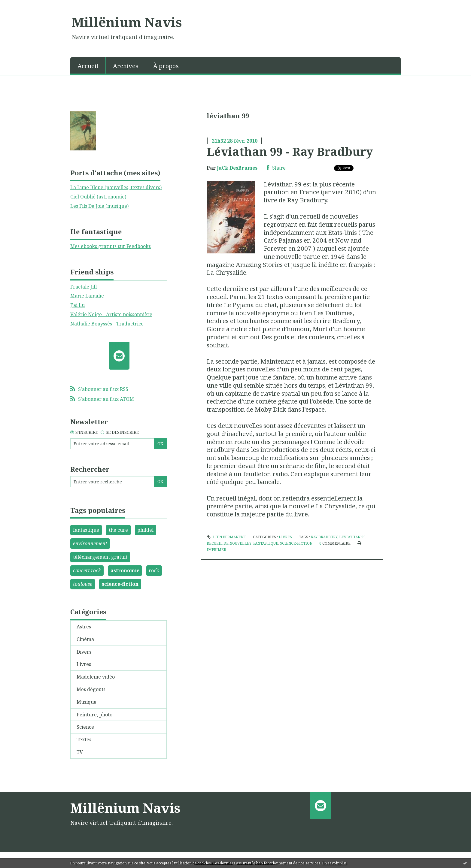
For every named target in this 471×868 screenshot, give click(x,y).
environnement (90, 543)
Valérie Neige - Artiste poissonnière (111, 314)
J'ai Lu (77, 305)
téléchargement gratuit (100, 557)
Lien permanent (226, 537)
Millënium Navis (127, 22)
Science (85, 727)
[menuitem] (88, 65)
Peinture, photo (94, 715)
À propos (166, 66)
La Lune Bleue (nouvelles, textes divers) (116, 187)
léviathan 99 (352, 537)
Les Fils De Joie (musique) (99, 206)
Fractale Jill (84, 287)
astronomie (125, 570)
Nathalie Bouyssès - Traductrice (107, 324)
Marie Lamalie (87, 296)
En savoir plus (334, 863)
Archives (126, 66)
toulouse (83, 584)
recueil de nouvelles (229, 543)
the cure (118, 530)
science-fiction (120, 584)
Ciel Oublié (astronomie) (98, 197)
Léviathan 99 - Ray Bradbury (290, 151)
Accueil (88, 66)
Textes (84, 739)
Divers (84, 652)
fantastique (86, 530)
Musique (87, 702)
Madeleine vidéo (96, 677)
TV (80, 752)
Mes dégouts (91, 689)
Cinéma (85, 639)
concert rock (87, 570)
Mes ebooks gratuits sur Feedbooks (111, 246)
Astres (84, 627)
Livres (84, 664)
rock (154, 570)
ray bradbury (324, 537)
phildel (145, 530)
